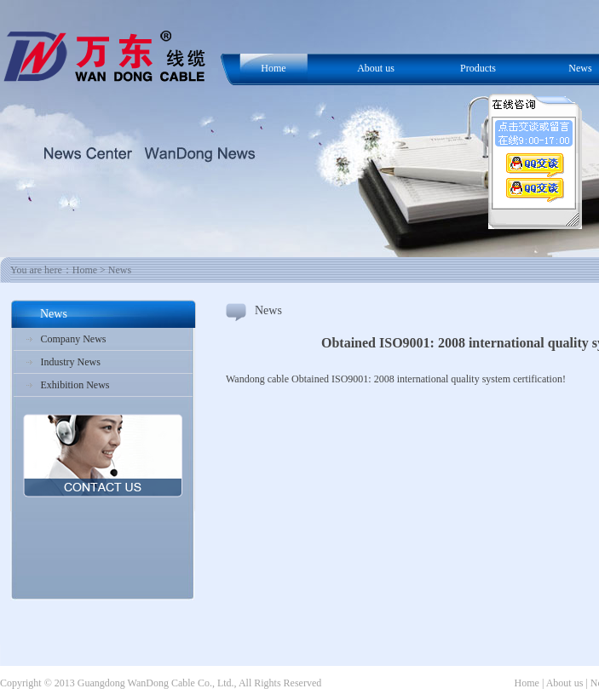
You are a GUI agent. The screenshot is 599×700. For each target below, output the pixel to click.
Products (478, 68)
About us (376, 68)
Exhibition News (75, 385)
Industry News (71, 362)
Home (273, 68)
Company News (74, 339)
